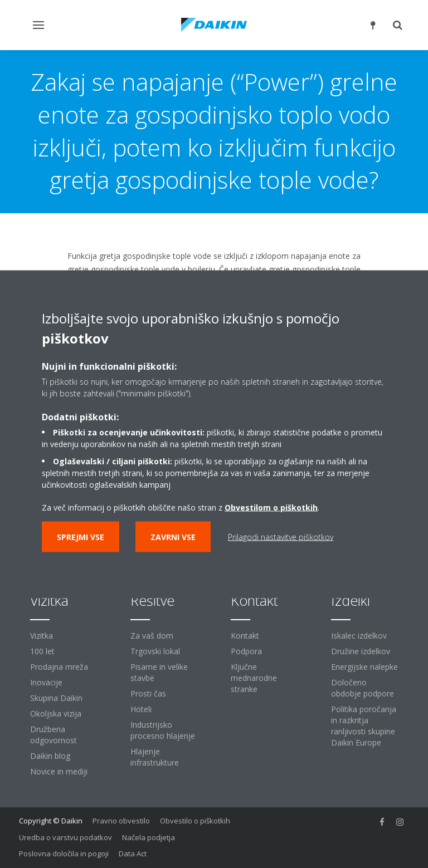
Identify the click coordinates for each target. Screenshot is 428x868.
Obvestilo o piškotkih (195, 821)
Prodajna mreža (59, 667)
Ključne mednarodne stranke (254, 678)
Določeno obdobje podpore (363, 688)
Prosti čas (148, 693)
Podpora (246, 651)
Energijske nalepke (364, 667)
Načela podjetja (149, 837)
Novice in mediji (59, 771)
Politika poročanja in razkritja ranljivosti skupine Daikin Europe (364, 726)
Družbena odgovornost (53, 735)
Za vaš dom (152, 636)
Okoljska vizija (56, 713)
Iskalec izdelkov (359, 636)
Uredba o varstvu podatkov (65, 837)
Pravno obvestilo (121, 821)
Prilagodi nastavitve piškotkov (281, 536)
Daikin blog (50, 756)
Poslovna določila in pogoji (64, 854)
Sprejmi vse (81, 536)
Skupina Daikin (56, 698)
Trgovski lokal (155, 651)
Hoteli (141, 709)
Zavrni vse (173, 536)
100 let (42, 651)
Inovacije (46, 682)
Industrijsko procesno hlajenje (163, 730)
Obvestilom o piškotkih (271, 507)
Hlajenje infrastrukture (155, 757)
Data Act (133, 854)
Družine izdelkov (361, 651)
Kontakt (245, 636)
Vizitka (42, 636)
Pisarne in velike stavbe (159, 672)
